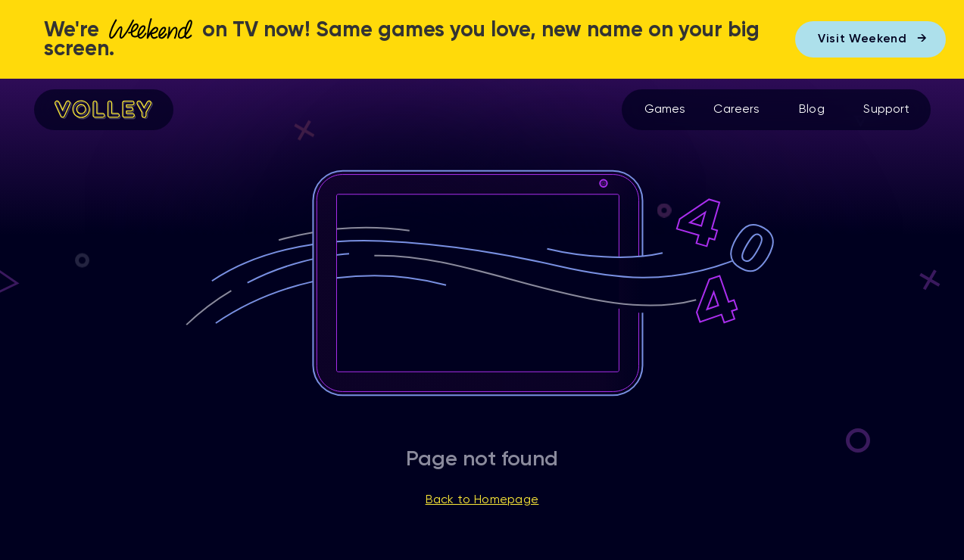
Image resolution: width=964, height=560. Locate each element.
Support (886, 110)
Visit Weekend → (873, 39)
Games (665, 110)
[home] (104, 110)
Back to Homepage (482, 500)
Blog (812, 110)
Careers (736, 110)
